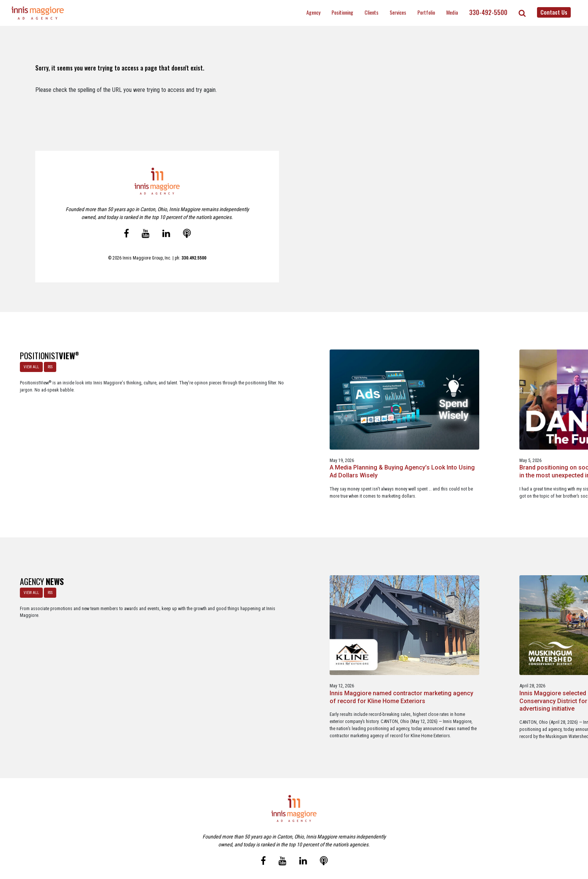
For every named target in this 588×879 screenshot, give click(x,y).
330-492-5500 (488, 12)
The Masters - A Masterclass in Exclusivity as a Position (528, 424)
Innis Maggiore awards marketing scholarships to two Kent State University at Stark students (408, 629)
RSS (48, 365)
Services (398, 12)
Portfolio (426, 12)
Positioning (342, 12)
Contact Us (554, 12)
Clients (371, 12)
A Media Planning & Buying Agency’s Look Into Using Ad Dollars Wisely (175, 428)
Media (452, 12)
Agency (313, 12)
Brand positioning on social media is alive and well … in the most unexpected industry (293, 428)
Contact (298, 841)
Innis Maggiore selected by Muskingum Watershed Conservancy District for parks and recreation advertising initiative (290, 633)
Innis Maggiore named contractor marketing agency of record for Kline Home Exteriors (175, 629)
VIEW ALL (29, 365)
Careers (258, 841)
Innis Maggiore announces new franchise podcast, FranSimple (525, 626)
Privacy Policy (325, 841)
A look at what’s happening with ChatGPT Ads (407, 424)
